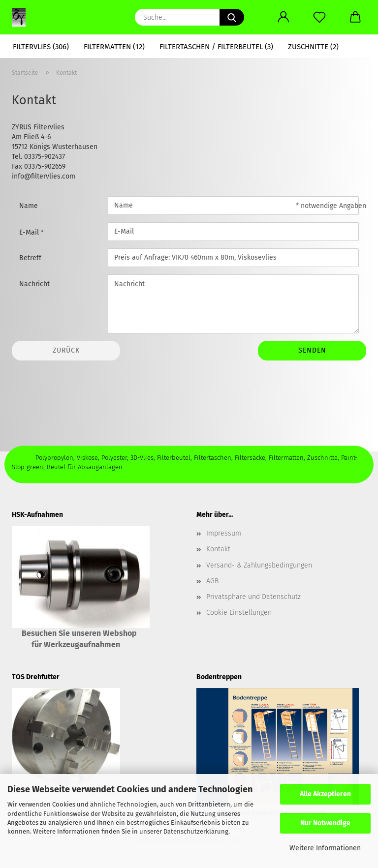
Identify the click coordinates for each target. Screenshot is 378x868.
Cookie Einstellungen (239, 613)
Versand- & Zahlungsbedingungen (259, 565)
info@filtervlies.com (44, 176)
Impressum (224, 533)
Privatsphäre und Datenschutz (253, 597)
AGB (212, 581)
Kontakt (218, 549)
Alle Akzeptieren (325, 794)
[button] (283, 17)
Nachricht (34, 284)
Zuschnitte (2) (313, 47)
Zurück (66, 350)
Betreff (30, 258)
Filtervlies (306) (41, 47)
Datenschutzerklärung (196, 831)
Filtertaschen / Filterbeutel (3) (216, 47)
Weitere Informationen (325, 848)
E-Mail (30, 232)
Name (29, 206)
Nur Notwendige (325, 823)
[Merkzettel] (319, 17)
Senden (312, 350)
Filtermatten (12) (114, 47)
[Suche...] (232, 17)
